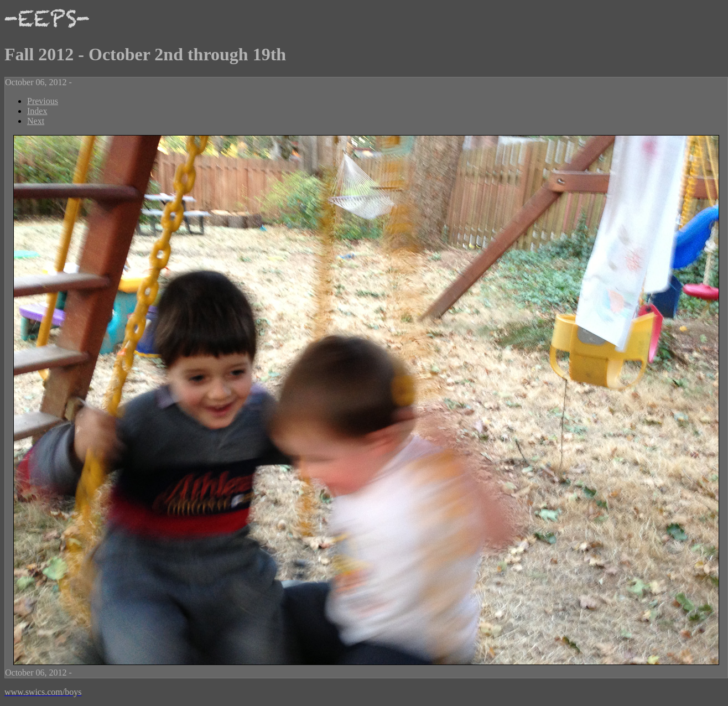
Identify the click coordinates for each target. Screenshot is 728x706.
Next (36, 121)
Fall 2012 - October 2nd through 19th (145, 54)
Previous (43, 101)
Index (37, 111)
